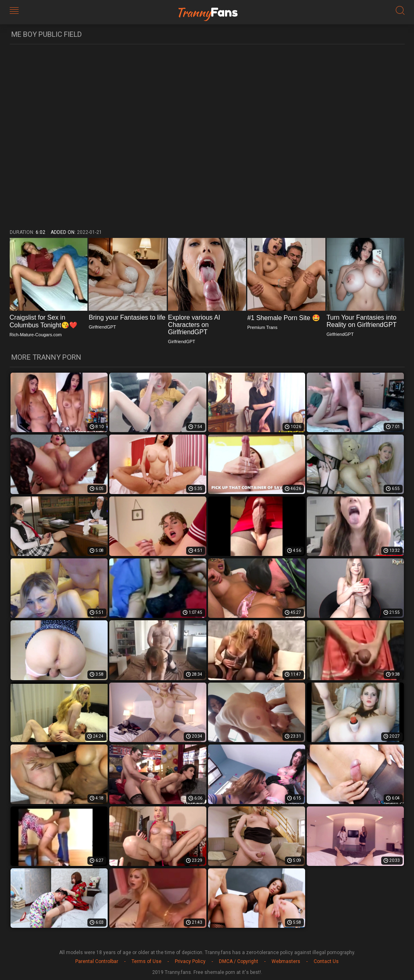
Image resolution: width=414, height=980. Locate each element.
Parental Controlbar (97, 961)
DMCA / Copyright (239, 961)
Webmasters (286, 961)
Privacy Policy (190, 961)
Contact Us (326, 961)
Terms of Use (146, 961)
